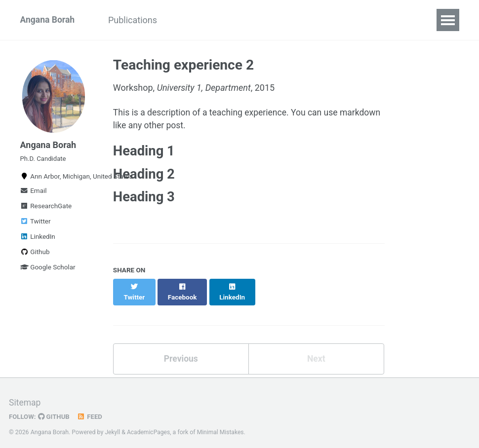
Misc (299, 20)
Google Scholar (48, 270)
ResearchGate (46, 209)
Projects (256, 20)
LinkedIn (38, 240)
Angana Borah (48, 20)
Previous (181, 352)
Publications (136, 20)
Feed (91, 410)
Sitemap (25, 396)
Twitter (36, 224)
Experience (200, 20)
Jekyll (113, 425)
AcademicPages (149, 425)
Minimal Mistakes (222, 425)
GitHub (55, 410)
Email (34, 194)
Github (35, 255)
